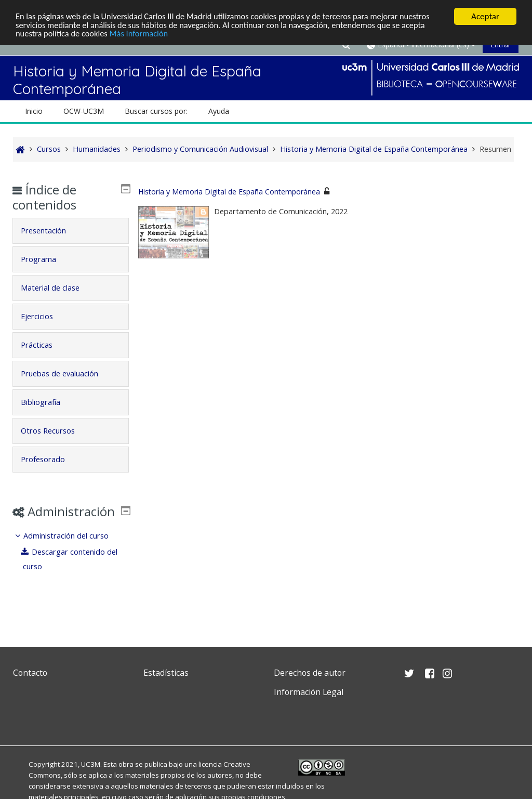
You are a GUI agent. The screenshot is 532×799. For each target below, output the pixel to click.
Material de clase (57, 288)
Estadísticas (166, 673)
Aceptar (485, 16)
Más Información (143, 35)
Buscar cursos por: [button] (156, 111)
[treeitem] (71, 566)
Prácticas (44, 345)
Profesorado (50, 459)
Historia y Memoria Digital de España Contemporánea (229, 192)
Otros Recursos (55, 431)
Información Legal (309, 692)
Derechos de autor (310, 673)
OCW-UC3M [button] (84, 111)
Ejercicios (44, 316)
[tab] (71, 231)
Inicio (34, 111)
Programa (46, 259)
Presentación (51, 231)
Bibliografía (48, 402)
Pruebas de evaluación (67, 374)
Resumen (495, 149)
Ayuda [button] (219, 111)
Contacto (30, 673)
